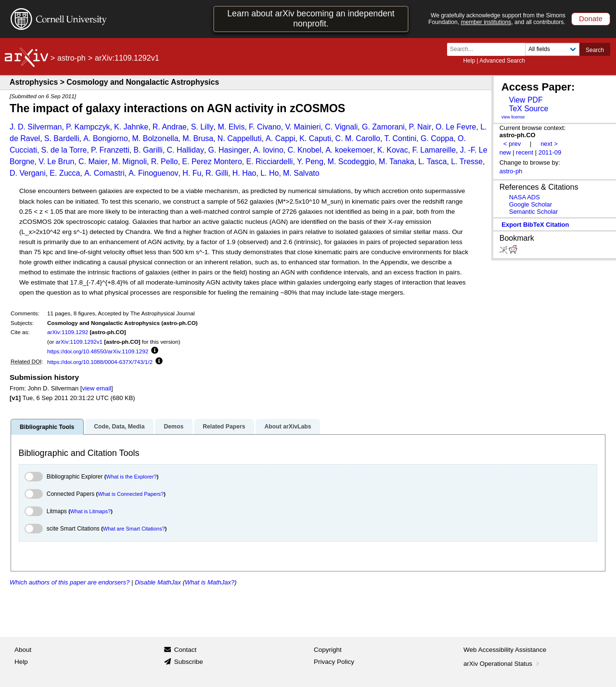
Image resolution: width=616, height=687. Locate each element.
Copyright (328, 650)
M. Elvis (231, 127)
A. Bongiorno (106, 138)
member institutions (486, 22)
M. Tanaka (397, 162)
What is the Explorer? (132, 477)
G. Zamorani (383, 127)
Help (469, 61)
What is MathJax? (210, 582)
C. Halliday (186, 150)
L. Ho (269, 173)
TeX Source (528, 109)
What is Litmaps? (90, 511)
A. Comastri (104, 173)
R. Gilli (217, 173)
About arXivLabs (288, 427)
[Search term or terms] (489, 49)
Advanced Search (502, 61)
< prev (512, 144)
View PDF (526, 100)
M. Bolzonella (155, 138)
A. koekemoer (349, 150)
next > (549, 144)
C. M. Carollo (358, 138)
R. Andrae (170, 127)
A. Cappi (280, 138)
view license (513, 117)
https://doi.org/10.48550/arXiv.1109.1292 (98, 351)
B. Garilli (148, 150)
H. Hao (244, 173)
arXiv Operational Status (502, 664)
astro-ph (71, 58)
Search (595, 50)
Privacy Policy (334, 662)
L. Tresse (467, 162)
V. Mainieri (303, 127)
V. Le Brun (56, 162)
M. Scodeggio (351, 162)
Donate (591, 19)
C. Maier (93, 162)
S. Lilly (202, 127)
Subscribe (189, 662)
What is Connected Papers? (131, 494)
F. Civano (265, 127)
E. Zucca (65, 173)
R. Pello (165, 162)
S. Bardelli (62, 138)
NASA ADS (525, 197)
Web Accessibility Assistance (505, 650)
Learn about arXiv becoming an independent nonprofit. (311, 19)
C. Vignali (341, 127)
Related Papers (224, 427)
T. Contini (401, 138)
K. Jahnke (131, 127)
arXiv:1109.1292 (68, 332)
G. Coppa (437, 138)
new (505, 152)
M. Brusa (198, 138)
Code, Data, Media (119, 427)
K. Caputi (315, 138)
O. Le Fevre (456, 127)
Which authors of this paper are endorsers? (70, 582)
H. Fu (192, 173)
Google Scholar (531, 204)
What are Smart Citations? (134, 529)
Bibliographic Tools (47, 427)
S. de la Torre (64, 150)
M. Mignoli (129, 162)
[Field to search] (552, 49)
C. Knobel (304, 150)
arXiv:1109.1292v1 (79, 342)
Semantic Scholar (534, 212)
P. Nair (420, 127)
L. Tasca (432, 162)
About (23, 650)
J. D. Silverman (36, 127)
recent (525, 152)
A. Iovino (269, 150)
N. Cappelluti (240, 138)
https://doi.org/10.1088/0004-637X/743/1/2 (100, 362)
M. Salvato (301, 173)
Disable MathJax (158, 582)
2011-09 (550, 152)
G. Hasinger (229, 150)
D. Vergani (28, 173)
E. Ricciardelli (269, 162)
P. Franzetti (110, 150)
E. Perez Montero (212, 162)
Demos (173, 427)
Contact (186, 650)
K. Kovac (393, 150)
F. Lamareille (434, 150)
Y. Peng (310, 162)
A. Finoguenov (153, 173)
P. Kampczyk (88, 127)
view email (96, 388)
